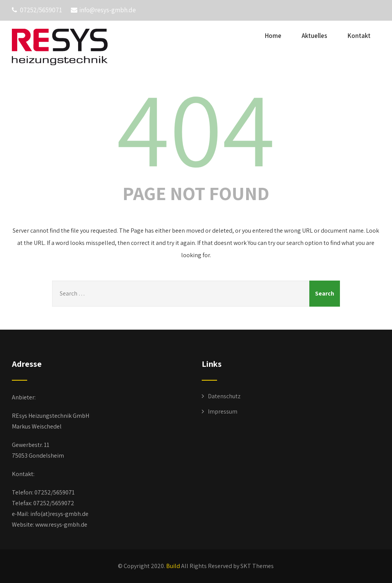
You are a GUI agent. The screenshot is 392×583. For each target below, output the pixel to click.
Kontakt (359, 36)
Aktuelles (314, 36)
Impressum (223, 411)
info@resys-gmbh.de (103, 10)
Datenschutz (224, 396)
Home (273, 36)
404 (196, 127)
